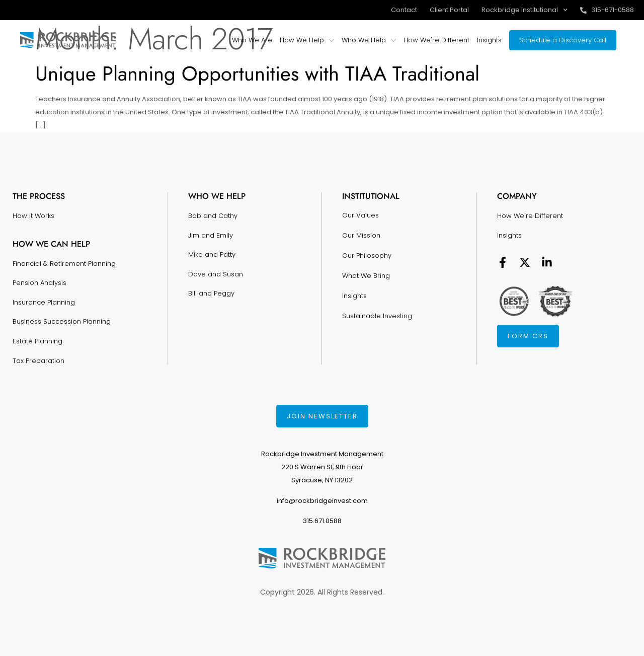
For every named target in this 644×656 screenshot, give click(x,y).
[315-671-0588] (583, 10)
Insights (354, 296)
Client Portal (449, 10)
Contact (404, 10)
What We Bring (366, 276)
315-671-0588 (613, 10)
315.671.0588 (322, 521)
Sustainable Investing (377, 316)
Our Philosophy (367, 256)
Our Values (360, 215)
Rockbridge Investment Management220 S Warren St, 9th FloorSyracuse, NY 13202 (322, 467)
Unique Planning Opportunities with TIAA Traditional (257, 74)
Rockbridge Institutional (525, 10)
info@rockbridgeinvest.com (322, 501)
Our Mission (361, 235)
